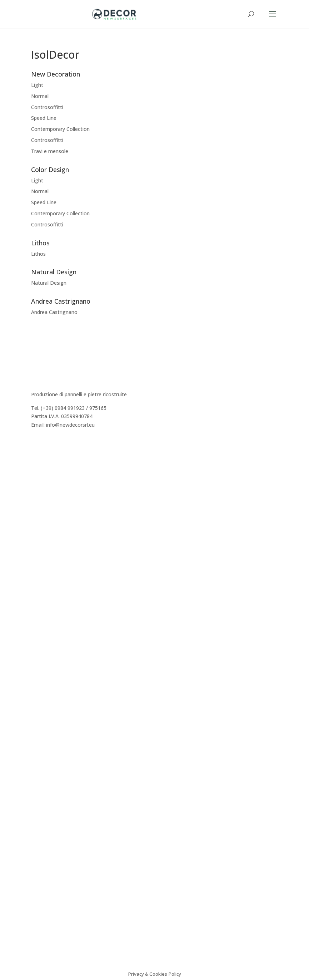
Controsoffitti (47, 107)
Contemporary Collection (60, 129)
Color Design (46, 570)
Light (37, 85)
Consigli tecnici (48, 625)
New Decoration (50, 544)
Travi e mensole (50, 151)
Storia (38, 463)
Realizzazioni (46, 480)
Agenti (39, 489)
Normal (40, 96)
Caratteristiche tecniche (59, 617)
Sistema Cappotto (53, 642)
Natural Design (49, 283)
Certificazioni (46, 634)
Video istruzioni (49, 651)
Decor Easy (44, 553)
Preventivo (44, 497)
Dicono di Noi (47, 472)
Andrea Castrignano (54, 312)
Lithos (38, 254)
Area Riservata (48, 506)
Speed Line (44, 118)
